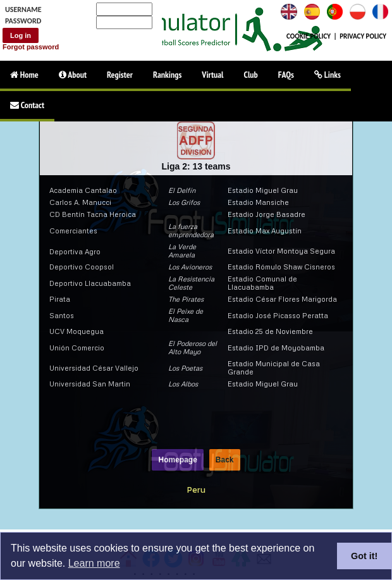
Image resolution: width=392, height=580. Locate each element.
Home (24, 75)
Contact (27, 105)
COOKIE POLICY (309, 36)
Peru (196, 490)
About (73, 75)
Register (120, 75)
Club (251, 75)
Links (328, 75)
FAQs (286, 75)
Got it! (364, 556)
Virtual (212, 75)
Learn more (94, 563)
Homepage (177, 460)
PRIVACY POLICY (363, 36)
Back (225, 460)
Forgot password (31, 47)
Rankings (167, 75)
